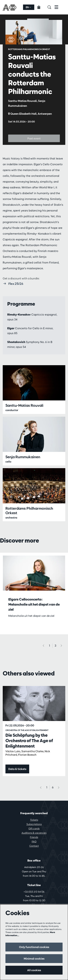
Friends (34, 837)
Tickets (34, 820)
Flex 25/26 (13, 284)
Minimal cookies (34, 959)
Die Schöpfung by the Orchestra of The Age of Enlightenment (29, 741)
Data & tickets (17, 769)
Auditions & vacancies (34, 833)
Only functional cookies (34, 947)
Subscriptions (34, 824)
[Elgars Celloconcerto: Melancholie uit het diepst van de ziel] (34, 573)
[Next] (61, 646)
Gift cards (34, 828)
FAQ (34, 841)
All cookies (34, 970)
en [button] (28, 7)
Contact (34, 846)
